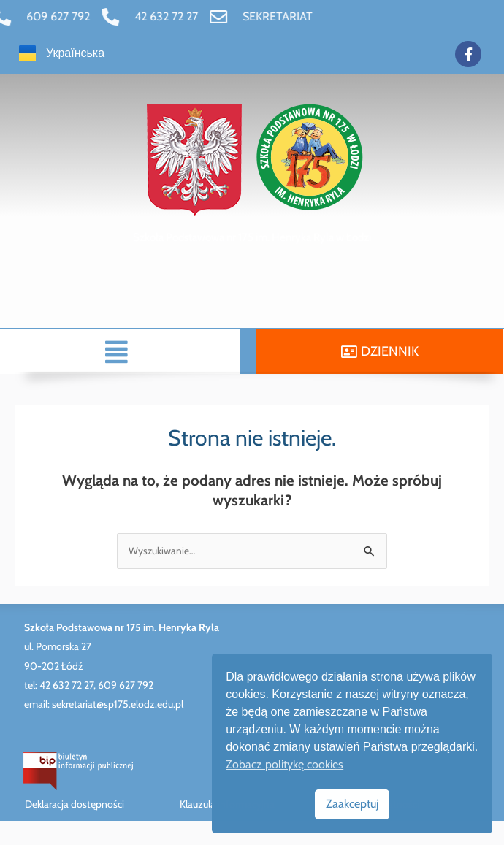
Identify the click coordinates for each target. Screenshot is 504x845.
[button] (94, 352)
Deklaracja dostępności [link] (75, 804)
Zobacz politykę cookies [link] (285, 764)
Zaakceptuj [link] (352, 804)
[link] (99, 17)
